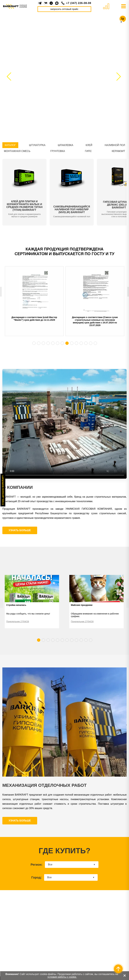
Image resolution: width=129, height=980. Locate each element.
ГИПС (88, 151)
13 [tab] (91, 343)
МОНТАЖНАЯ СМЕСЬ (17, 151)
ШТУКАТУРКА (37, 145)
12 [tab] (86, 343)
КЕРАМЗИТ (118, 151)
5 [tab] (53, 343)
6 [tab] (57, 343)
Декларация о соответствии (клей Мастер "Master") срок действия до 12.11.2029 (34, 319)
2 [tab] (39, 343)
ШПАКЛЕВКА (66, 145)
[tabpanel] (34, 304)
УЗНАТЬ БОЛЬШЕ (20, 530)
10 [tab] (76, 343)
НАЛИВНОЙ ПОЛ (115, 145)
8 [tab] (67, 343)
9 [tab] (72, 343)
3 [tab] (43, 343)
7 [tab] (62, 343)
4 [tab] (48, 343)
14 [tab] (95, 343)
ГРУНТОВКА (58, 151)
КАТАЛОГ (10, 145)
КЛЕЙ (89, 145)
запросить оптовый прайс (64, 9)
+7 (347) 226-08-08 (79, 3)
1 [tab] (34, 343)
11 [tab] (81, 343)
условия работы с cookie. (62, 977)
